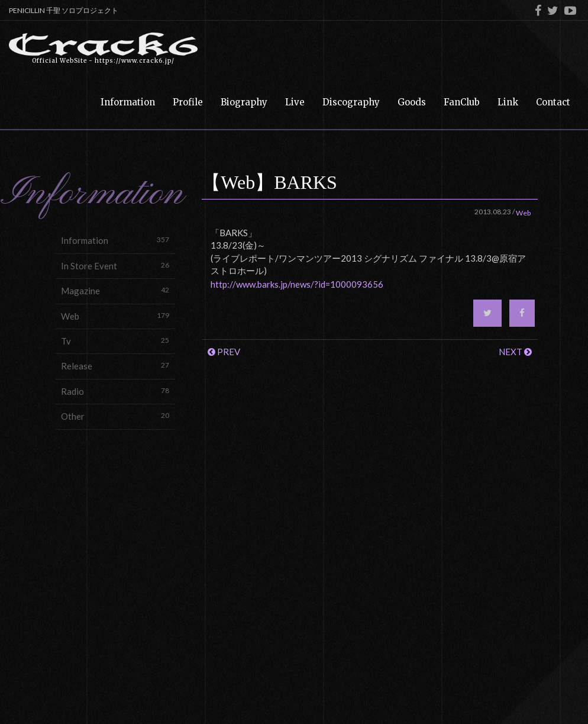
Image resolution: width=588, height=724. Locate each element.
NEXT (515, 352)
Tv (115, 341)
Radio (115, 391)
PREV (224, 352)
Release (115, 366)
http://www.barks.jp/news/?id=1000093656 (297, 284)
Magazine (115, 290)
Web (115, 316)
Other (115, 416)
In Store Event (115, 266)
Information (115, 240)
